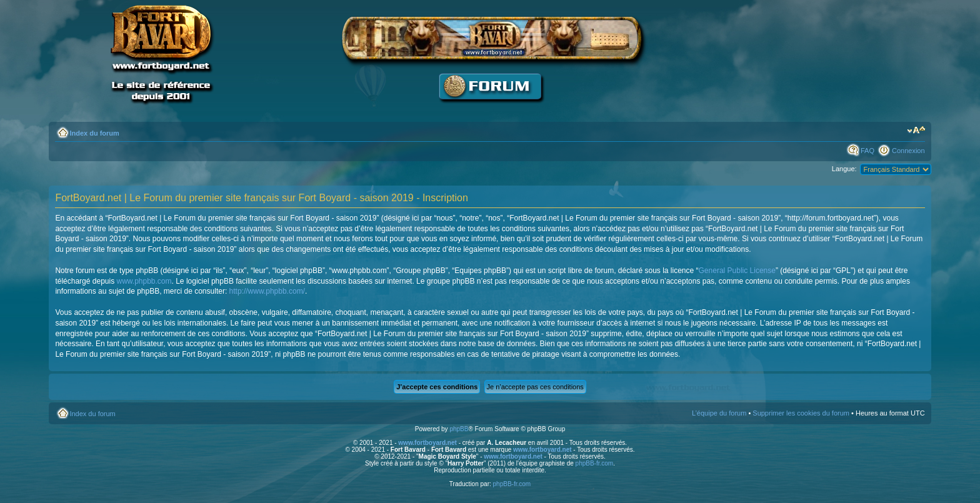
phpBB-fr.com (595, 463)
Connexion (908, 151)
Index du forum (94, 133)
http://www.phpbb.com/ (267, 291)
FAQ (867, 151)
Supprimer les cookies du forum (801, 413)
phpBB (459, 429)
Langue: (844, 169)
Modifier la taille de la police (916, 131)
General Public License (737, 271)
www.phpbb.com (144, 281)
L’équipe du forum (719, 413)
